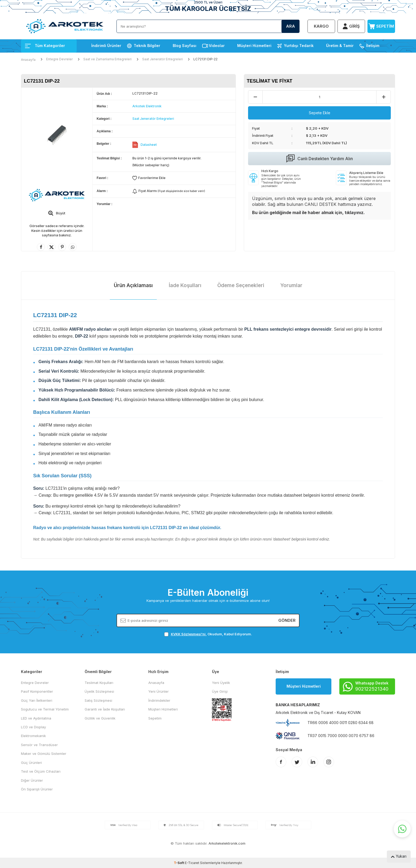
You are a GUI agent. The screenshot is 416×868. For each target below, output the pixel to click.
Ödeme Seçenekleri (241, 285)
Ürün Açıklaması (133, 285)
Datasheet (149, 145)
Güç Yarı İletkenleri (37, 700)
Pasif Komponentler (37, 691)
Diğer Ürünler (32, 780)
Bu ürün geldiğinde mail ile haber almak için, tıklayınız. (308, 212)
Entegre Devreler (59, 59)
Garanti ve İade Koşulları (105, 709)
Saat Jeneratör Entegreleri (162, 59)
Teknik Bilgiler (147, 46)
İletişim (373, 46)
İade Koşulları (185, 285)
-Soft (179, 863)
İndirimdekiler (159, 700)
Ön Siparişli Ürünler (37, 789)
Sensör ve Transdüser (39, 745)
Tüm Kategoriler (45, 46)
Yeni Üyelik (221, 683)
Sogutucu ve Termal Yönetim (45, 709)
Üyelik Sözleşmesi (99, 691)
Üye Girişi (220, 691)
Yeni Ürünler (159, 691)
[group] (57, 135)
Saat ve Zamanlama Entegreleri (107, 59)
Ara (291, 26)
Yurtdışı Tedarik (299, 46)
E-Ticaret (192, 863)
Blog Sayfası (185, 46)
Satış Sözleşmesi (98, 700)
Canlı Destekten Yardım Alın (320, 159)
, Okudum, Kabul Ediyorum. (208, 634)
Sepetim (155, 718)
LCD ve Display (33, 727)
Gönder (287, 620)
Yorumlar (291, 285)
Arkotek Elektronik (147, 106)
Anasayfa (28, 60)
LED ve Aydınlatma (36, 718)
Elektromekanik (33, 736)
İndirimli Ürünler (106, 46)
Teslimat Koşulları (99, 683)
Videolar (217, 46)
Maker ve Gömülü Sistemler (44, 754)
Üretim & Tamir (340, 46)
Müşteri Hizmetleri (254, 46)
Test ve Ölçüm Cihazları (41, 771)
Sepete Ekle (320, 113)
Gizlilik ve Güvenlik (100, 718)
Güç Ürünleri (31, 763)
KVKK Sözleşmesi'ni (188, 634)
